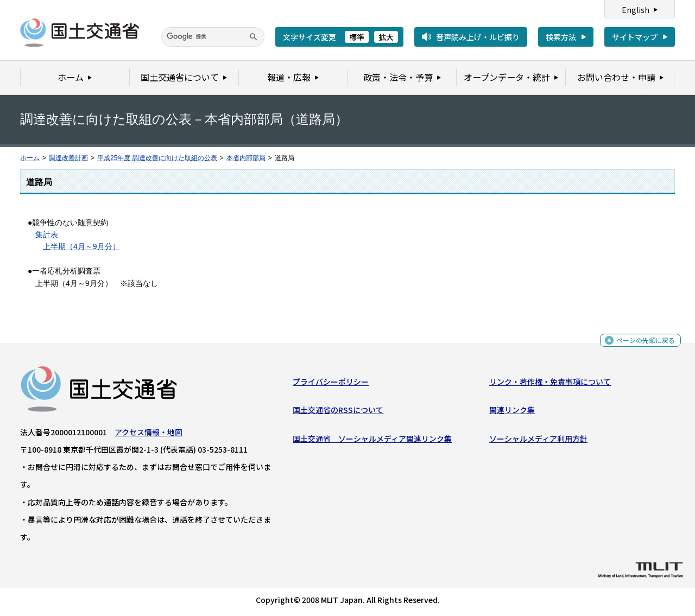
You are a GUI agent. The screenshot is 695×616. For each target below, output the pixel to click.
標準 (357, 37)
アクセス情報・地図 (149, 435)
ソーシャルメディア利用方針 (538, 441)
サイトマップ (635, 37)
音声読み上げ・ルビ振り (478, 37)
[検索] (213, 37)
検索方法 (561, 37)
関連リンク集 (512, 412)
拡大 (386, 37)
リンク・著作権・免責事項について (550, 384)
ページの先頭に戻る (642, 345)
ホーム (30, 158)
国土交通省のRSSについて (338, 412)
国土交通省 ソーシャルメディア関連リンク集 (372, 441)
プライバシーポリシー (331, 384)
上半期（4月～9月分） (81, 246)
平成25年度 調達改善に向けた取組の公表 (157, 158)
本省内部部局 (246, 158)
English (636, 10)
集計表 (47, 234)
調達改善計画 (68, 158)
